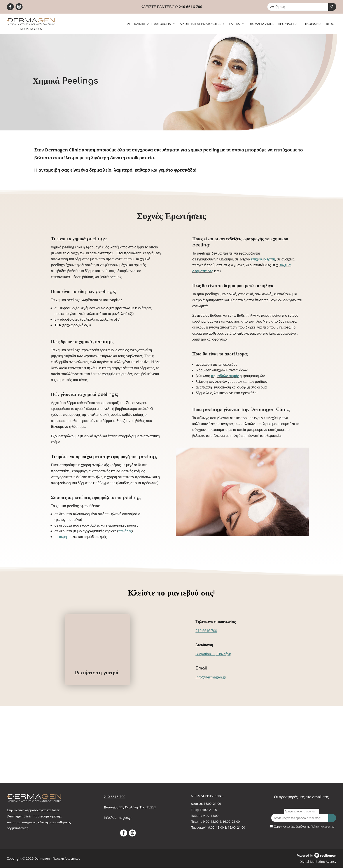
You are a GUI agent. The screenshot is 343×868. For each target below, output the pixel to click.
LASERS (237, 24)
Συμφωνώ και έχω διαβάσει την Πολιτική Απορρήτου (304, 827)
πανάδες (125, 531)
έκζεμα (285, 265)
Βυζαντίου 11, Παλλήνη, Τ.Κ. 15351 (130, 807)
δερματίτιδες (203, 271)
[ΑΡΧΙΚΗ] (128, 24)
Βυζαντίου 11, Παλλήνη (213, 654)
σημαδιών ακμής (225, 376)
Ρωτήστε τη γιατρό (96, 673)
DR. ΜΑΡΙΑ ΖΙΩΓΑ (261, 24)
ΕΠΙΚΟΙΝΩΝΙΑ (312, 24)
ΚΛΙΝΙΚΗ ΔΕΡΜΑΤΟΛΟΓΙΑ (155, 24)
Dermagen (42, 858)
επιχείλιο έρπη (263, 259)
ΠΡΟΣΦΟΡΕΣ (287, 24)
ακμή (63, 537)
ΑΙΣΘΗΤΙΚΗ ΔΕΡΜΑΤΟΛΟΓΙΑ (202, 24)
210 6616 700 (191, 7)
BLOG (330, 24)
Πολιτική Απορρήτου (66, 858)
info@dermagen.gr (211, 677)
